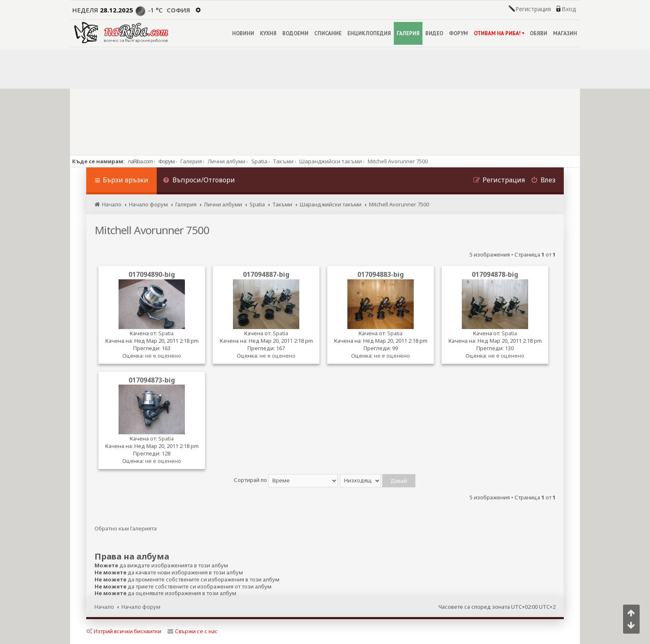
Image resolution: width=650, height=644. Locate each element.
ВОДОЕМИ (295, 33)
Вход (569, 9)
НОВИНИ (243, 33)
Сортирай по (286, 480)
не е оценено (163, 356)
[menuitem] (199, 181)
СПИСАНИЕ (328, 33)
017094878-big (495, 274)
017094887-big (266, 274)
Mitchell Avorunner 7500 (152, 230)
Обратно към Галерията (126, 529)
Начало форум (141, 607)
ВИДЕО (434, 33)
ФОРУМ (458, 33)
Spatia (166, 333)
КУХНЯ (268, 33)
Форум (166, 161)
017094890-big (152, 274)
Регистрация (533, 9)
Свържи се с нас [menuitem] (193, 631)
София (178, 10)
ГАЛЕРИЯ (408, 33)
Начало (104, 607)
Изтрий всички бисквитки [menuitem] (124, 631)
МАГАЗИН (565, 33)
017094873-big (152, 380)
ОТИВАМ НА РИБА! (499, 33)
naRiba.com (140, 161)
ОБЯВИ (538, 33)
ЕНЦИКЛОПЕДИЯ (369, 33)
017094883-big (381, 274)
